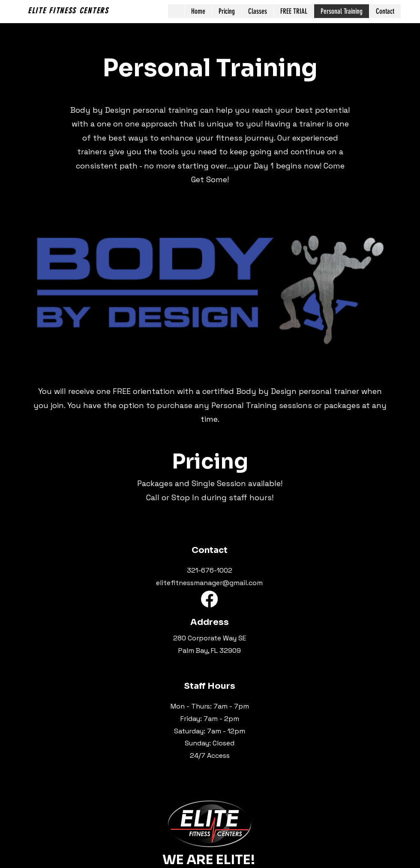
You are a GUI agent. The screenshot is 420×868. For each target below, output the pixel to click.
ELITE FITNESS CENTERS (68, 11)
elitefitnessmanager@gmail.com (209, 583)
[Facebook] (209, 599)
